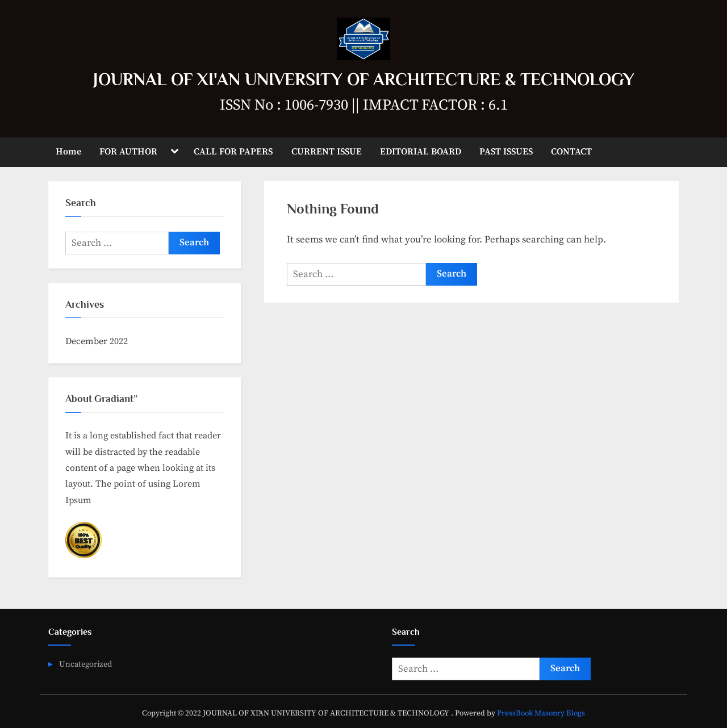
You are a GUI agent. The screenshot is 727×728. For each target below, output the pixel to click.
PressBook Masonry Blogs (541, 714)
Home (68, 152)
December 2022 (97, 341)
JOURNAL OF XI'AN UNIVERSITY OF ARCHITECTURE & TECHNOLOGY (364, 79)
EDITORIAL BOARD (421, 152)
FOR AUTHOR (128, 152)
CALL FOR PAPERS (233, 152)
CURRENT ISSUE (327, 152)
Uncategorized (85, 664)
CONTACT (571, 152)
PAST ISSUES (506, 152)
